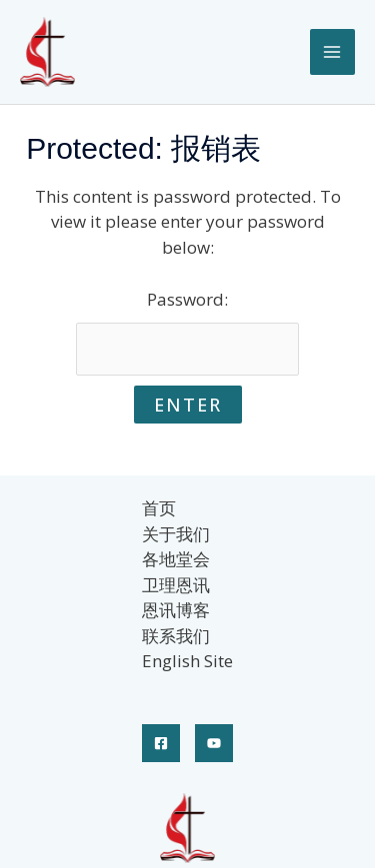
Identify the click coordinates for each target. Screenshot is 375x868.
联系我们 (176, 636)
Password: (188, 332)
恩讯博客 (176, 610)
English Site (187, 661)
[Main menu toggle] (333, 52)
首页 (159, 508)
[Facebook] (161, 743)
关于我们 (176, 534)
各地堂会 (176, 559)
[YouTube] (214, 743)
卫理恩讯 (176, 585)
